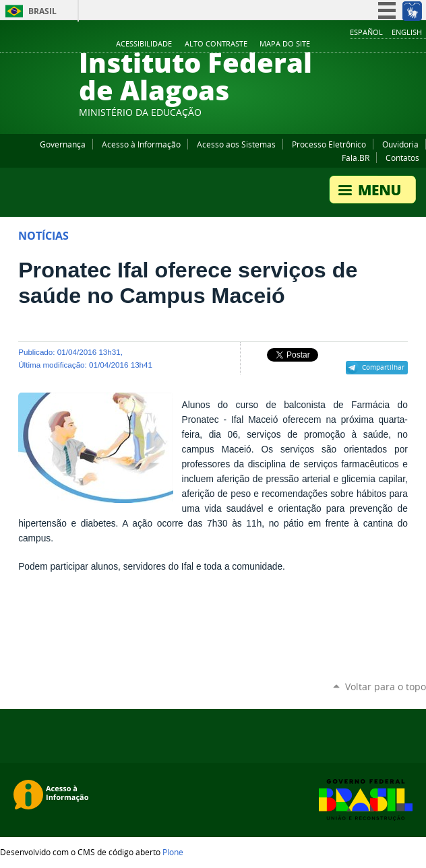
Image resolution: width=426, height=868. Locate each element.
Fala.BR (356, 158)
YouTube (369, 44)
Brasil (42, 11)
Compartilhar (383, 367)
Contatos (402, 158)
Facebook (352, 44)
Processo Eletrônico (329, 144)
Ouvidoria (400, 144)
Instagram (386, 44)
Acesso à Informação (141, 144)
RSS (419, 44)
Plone (173, 852)
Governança (63, 144)
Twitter (402, 44)
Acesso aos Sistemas (236, 144)
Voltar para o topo (386, 687)
